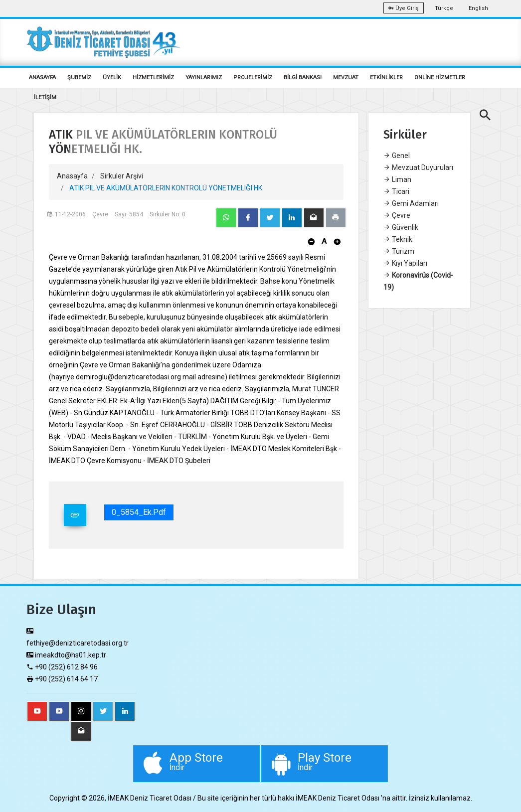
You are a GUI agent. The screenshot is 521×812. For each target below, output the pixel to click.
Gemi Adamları (411, 203)
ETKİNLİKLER (386, 78)
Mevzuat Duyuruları (418, 167)
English (478, 8)
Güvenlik (401, 227)
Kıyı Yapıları (405, 263)
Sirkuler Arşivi (122, 176)
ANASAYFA (42, 78)
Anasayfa (72, 176)
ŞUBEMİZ (79, 78)
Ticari (396, 191)
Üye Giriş (404, 8)
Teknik (398, 239)
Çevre (397, 215)
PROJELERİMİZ (253, 78)
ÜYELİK (112, 78)
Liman (397, 179)
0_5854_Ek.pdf (139, 512)
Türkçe (444, 8)
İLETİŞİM (45, 97)
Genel (397, 156)
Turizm (399, 251)
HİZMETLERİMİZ (153, 78)
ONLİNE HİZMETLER (440, 78)
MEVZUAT (346, 78)
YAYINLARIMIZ (204, 78)
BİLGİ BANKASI (303, 78)
